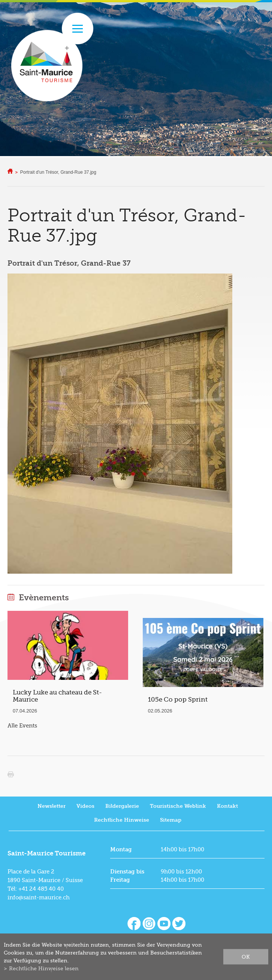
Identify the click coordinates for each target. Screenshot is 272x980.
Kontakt (227, 806)
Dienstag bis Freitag (127, 876)
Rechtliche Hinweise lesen (44, 968)
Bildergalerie (122, 806)
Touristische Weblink (178, 806)
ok (246, 957)
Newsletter (52, 806)
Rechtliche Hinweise (122, 820)
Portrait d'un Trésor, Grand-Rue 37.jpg (58, 172)
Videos (85, 806)
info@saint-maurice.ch (39, 897)
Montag (121, 849)
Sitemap (171, 820)
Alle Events (22, 726)
